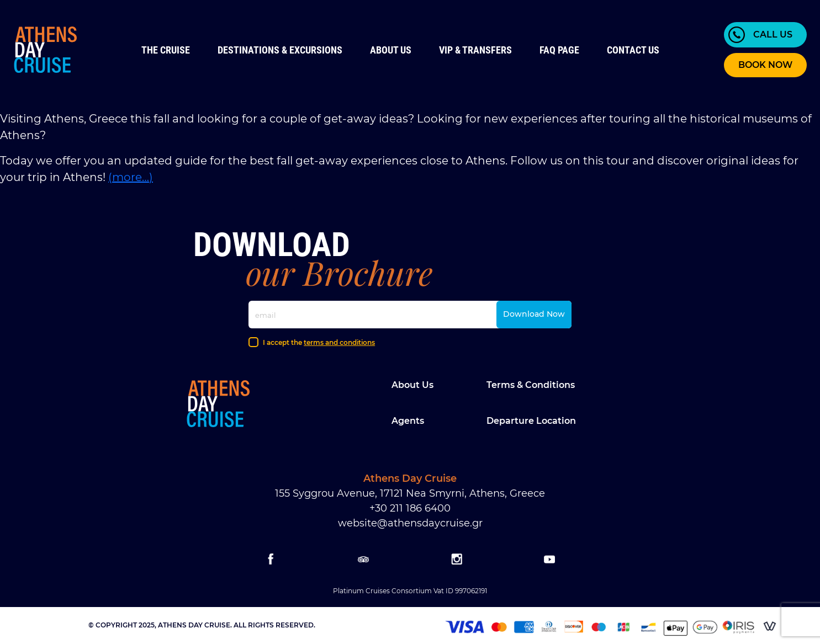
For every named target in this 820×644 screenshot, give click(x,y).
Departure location (531, 421)
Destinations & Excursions (280, 50)
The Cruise (166, 50)
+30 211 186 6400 (410, 508)
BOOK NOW (765, 65)
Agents (408, 421)
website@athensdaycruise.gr (410, 523)
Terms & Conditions (531, 385)
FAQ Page (559, 50)
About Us (391, 50)
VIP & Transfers (475, 50)
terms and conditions (339, 342)
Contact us (633, 50)
